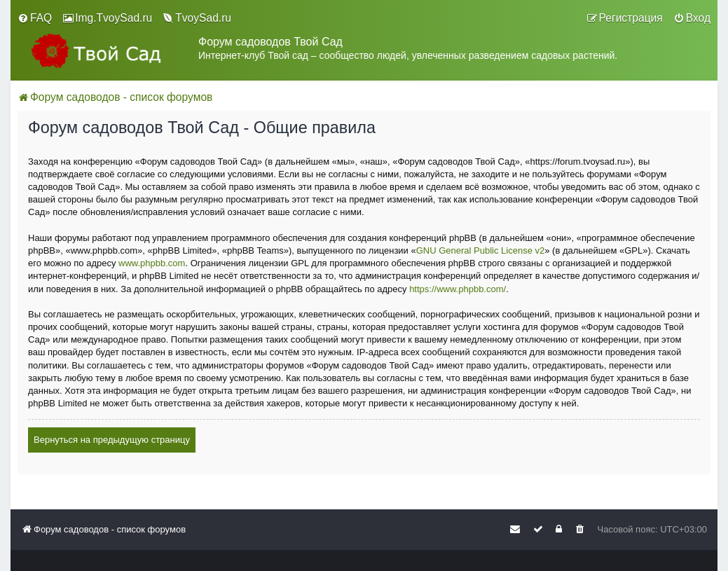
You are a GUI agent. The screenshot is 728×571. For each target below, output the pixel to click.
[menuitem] (35, 18)
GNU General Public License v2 (481, 250)
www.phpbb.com (152, 263)
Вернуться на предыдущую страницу (112, 440)
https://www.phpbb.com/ (458, 289)
